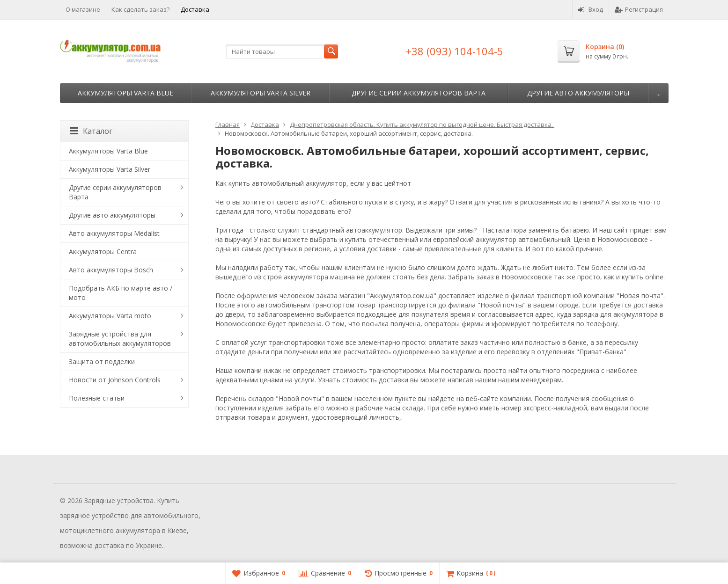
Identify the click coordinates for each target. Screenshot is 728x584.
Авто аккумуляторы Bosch (111, 270)
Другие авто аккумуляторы (578, 93)
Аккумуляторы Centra (103, 252)
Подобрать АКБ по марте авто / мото (121, 293)
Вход (591, 9)
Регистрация (639, 9)
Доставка (195, 9)
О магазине (83, 9)
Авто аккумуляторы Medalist (114, 233)
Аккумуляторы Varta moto (110, 316)
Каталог (91, 131)
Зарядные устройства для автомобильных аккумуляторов (120, 339)
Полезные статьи (97, 398)
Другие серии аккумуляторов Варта (419, 93)
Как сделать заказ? (140, 9)
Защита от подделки (102, 361)
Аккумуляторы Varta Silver (261, 93)
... (658, 93)
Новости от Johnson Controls (115, 380)
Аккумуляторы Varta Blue (125, 93)
